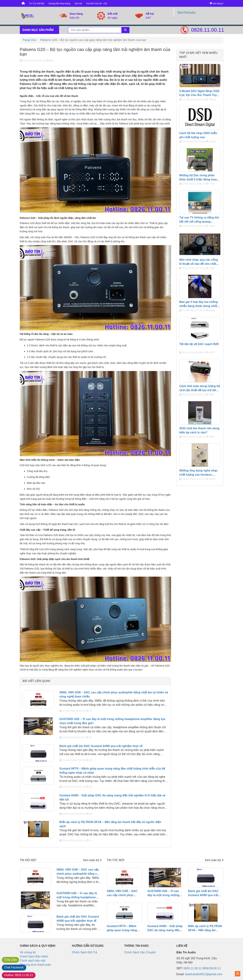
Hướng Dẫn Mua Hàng (59, 4)
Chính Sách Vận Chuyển (140, 952)
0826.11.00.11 (207, 30)
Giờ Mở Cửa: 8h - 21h (97, 4)
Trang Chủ (29, 40)
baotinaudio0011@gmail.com (204, 974)
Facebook (14, 967)
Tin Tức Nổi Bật (37, 4)
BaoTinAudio (187, 13)
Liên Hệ (78, 4)
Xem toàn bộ (92, 860)
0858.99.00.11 (212, 968)
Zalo (10, 960)
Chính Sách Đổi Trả (85, 952)
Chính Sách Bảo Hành (34, 956)
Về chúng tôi (28, 952)
